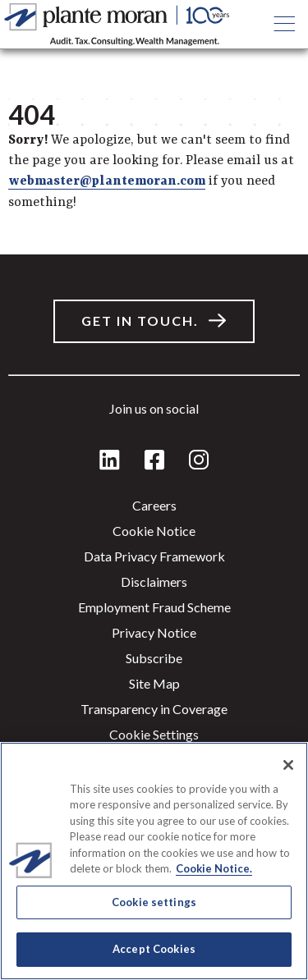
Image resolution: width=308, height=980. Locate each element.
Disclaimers (154, 582)
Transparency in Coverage (154, 709)
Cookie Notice (154, 531)
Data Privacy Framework (154, 556)
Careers (154, 505)
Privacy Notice (154, 632)
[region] (154, 861)
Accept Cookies (154, 949)
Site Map (154, 683)
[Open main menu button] (284, 25)
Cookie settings (154, 734)
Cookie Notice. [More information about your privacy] (214, 868)
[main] (154, 490)
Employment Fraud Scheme (154, 607)
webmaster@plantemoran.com (107, 181)
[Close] (288, 765)
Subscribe (154, 658)
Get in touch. (140, 321)
